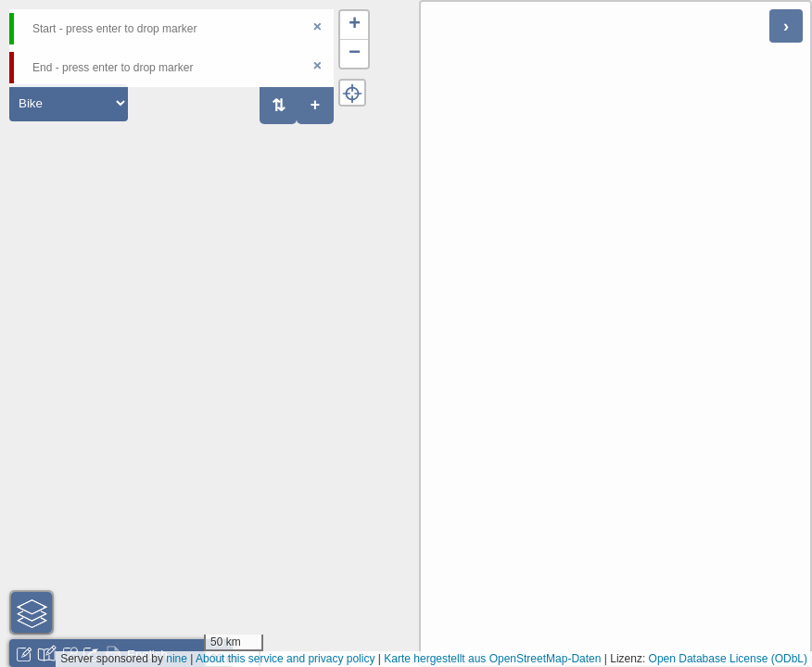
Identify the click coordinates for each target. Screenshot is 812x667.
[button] (354, 25)
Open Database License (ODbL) (728, 659)
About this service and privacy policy (285, 659)
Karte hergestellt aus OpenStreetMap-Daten (492, 659)
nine (177, 659)
